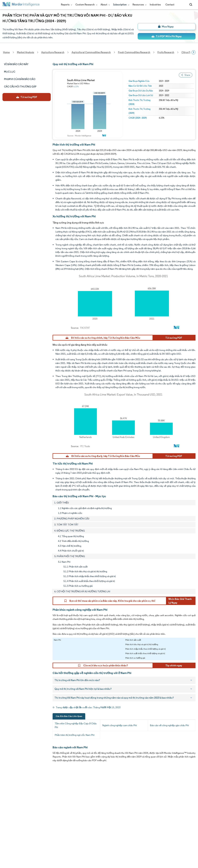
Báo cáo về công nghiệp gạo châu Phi (169, 725)
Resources (139, 5)
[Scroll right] (194, 52)
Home (6, 781)
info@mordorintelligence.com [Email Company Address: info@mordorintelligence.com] (81, 816)
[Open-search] (191, 5)
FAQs (34, 808)
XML (5, 849)
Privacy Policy (10, 842)
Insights (7, 815)
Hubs (34, 829)
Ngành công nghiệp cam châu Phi (119, 725)
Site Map (36, 849)
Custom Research (86, 5)
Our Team (37, 788)
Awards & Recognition (15, 808)
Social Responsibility (42, 801)
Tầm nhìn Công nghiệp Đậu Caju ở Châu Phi (76, 725)
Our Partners (38, 794)
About (104, 5)
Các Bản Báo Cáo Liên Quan (69, 716)
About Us (7, 788)
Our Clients (9, 794)
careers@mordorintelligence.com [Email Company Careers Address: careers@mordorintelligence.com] (126, 796)
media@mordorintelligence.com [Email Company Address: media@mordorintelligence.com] (82, 828)
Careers (7, 835)
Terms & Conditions (42, 835)
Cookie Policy (39, 842)
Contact (170, 5)
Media (6, 801)
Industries (155, 5)
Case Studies (39, 815)
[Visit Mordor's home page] (21, 5)
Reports (66, 5)
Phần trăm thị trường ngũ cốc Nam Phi (74, 735)
